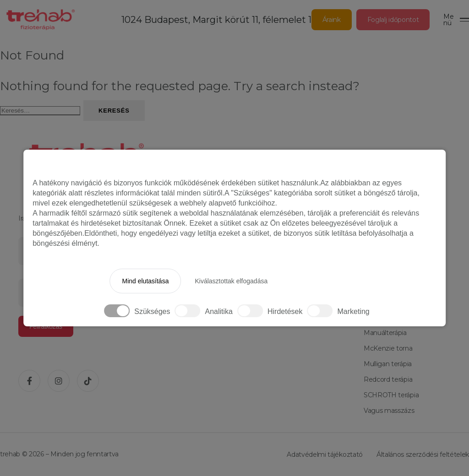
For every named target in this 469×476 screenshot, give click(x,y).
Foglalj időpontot (393, 20)
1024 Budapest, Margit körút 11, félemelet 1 (216, 20)
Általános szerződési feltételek (423, 454)
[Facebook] (29, 381)
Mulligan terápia (388, 364)
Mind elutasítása (145, 281)
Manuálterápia (385, 333)
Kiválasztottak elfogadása (231, 281)
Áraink (332, 20)
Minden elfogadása (320, 281)
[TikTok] (88, 381)
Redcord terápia (388, 379)
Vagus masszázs (389, 411)
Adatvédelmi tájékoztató (325, 454)
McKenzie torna (388, 348)
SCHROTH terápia (391, 395)
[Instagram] (59, 381)
